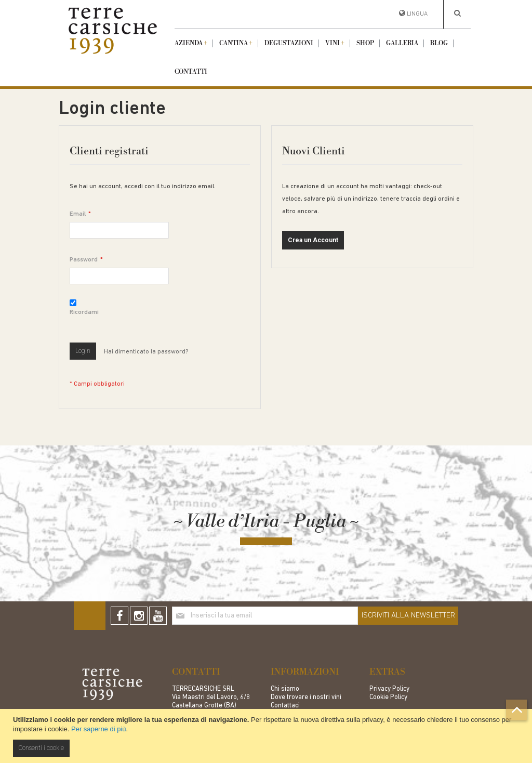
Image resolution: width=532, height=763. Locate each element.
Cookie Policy (388, 697)
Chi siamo (285, 689)
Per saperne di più (99, 729)
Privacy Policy (389, 689)
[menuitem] (196, 43)
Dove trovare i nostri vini (306, 697)
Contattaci (285, 706)
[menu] (323, 57)
